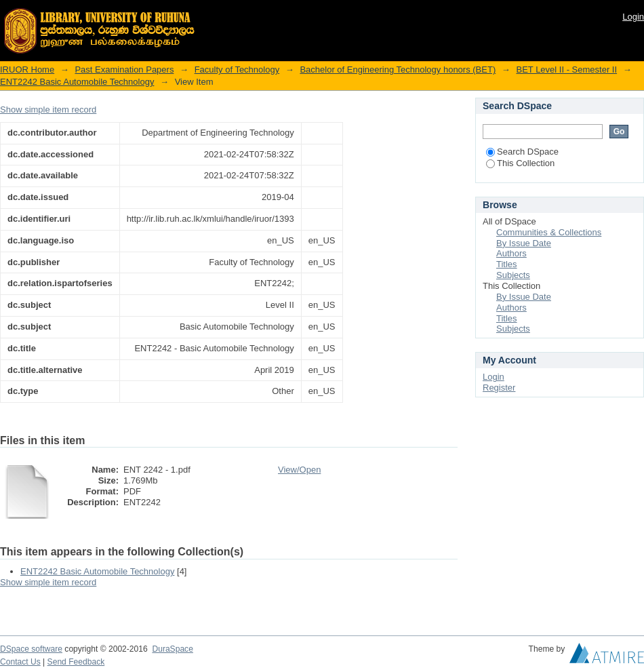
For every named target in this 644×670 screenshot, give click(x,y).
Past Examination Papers (124, 70)
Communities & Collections (549, 232)
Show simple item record (48, 110)
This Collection (520, 163)
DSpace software (31, 649)
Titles (507, 264)
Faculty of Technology (237, 70)
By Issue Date (524, 243)
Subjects (513, 275)
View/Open (299, 470)
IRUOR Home (27, 70)
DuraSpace (172, 649)
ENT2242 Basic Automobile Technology (77, 82)
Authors (511, 253)
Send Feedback (76, 662)
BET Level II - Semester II (566, 70)
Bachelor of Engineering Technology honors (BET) (398, 70)
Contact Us (20, 662)
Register (499, 388)
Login (633, 17)
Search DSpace (522, 152)
